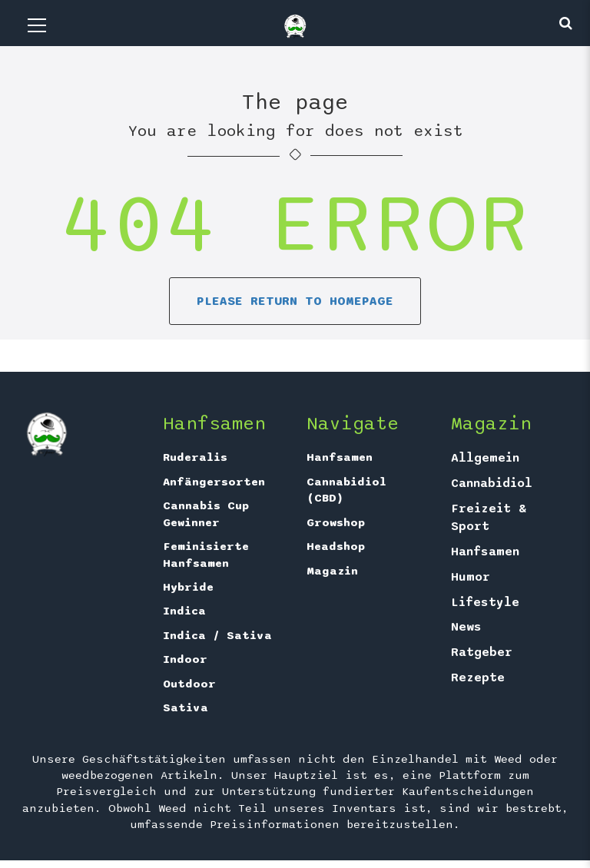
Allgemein (485, 458)
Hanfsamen (340, 457)
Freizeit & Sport (489, 517)
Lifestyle (485, 602)
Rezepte (478, 678)
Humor (471, 577)
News (466, 627)
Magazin (332, 571)
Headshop (336, 546)
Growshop (336, 522)
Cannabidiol (492, 483)
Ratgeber (482, 652)
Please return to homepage (295, 301)
